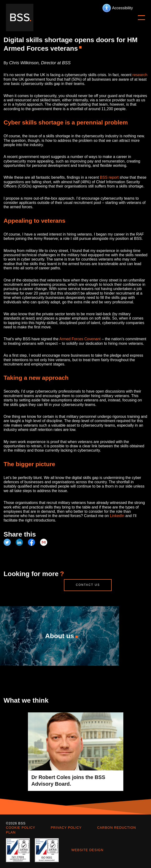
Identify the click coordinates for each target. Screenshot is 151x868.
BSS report (109, 177)
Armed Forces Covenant (80, 339)
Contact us (88, 585)
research (140, 75)
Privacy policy (66, 828)
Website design (87, 850)
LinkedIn (117, 516)
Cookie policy (21, 828)
